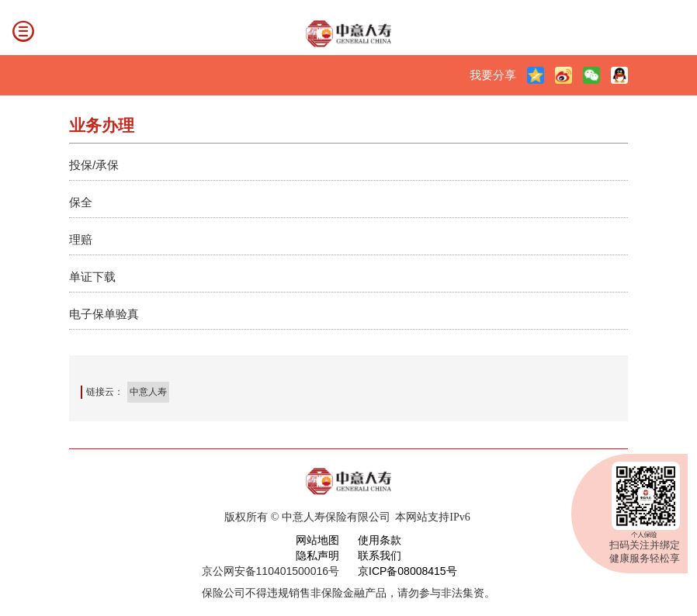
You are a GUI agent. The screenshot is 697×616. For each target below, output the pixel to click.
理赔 (81, 239)
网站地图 (317, 540)
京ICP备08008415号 (407, 571)
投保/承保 (94, 165)
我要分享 (493, 75)
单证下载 (92, 277)
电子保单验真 (104, 314)
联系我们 (380, 555)
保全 (81, 202)
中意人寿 (148, 392)
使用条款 (380, 540)
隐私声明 (317, 555)
